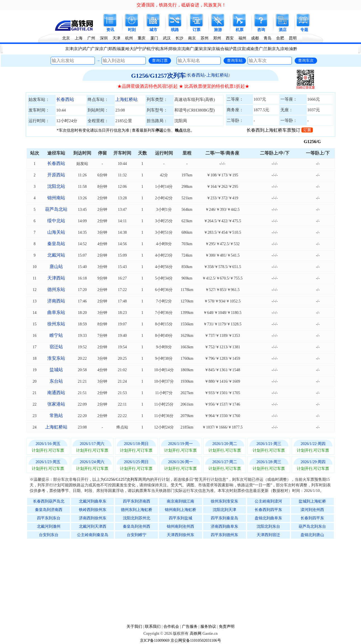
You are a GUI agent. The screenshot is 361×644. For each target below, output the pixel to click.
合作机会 (171, 627)
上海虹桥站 (126, 99)
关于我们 (134, 627)
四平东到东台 (49, 518)
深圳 (104, 38)
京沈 (181, 49)
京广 (104, 49)
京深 (207, 49)
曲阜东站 (56, 312)
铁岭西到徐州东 (93, 510)
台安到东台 (49, 535)
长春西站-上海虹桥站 (208, 75)
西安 (230, 38)
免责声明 (227, 627)
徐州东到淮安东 (224, 501)
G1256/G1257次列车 (158, 76)
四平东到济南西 (137, 501)
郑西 (112, 49)
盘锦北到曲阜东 (268, 518)
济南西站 (56, 301)
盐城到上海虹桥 (312, 501)
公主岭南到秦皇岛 (93, 535)
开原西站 (56, 175)
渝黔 (293, 49)
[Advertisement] (183, 581)
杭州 (129, 38)
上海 (79, 38)
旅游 (218, 30)
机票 (240, 30)
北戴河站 (56, 255)
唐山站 (56, 267)
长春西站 (65, 99)
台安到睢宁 (137, 535)
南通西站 (56, 393)
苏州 (205, 38)
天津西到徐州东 (180, 535)
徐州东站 (56, 324)
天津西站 (56, 278)
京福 (216, 49)
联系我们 (153, 627)
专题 (304, 30)
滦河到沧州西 (312, 510)
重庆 (142, 38)
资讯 (110, 30)
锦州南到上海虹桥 (180, 510)
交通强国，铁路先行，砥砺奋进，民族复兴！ (181, 5)
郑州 (217, 38)
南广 (190, 49)
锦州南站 (56, 198)
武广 (86, 49)
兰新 (268, 49)
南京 (192, 38)
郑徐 (173, 49)
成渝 (250, 49)
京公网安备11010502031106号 (196, 641)
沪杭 (147, 49)
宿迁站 (56, 347)
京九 (276, 49)
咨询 (261, 30)
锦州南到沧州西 (180, 526)
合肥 (280, 38)
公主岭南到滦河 (268, 501)
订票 (196, 30)
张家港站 (56, 404)
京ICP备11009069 (155, 641)
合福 (224, 49)
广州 (91, 38)
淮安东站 (56, 358)
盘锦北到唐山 (312, 535)
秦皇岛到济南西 (49, 510)
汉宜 (242, 49)
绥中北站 (56, 221)
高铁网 (196, 634)
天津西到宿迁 (268, 535)
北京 (66, 38)
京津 (69, 49)
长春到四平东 (312, 518)
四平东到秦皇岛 (224, 518)
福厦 (121, 49)
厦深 (198, 49)
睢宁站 (56, 335)
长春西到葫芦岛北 (49, 501)
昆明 (293, 38)
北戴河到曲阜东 (93, 501)
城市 (153, 30)
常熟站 (56, 415)
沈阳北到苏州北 (137, 518)
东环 (164, 49)
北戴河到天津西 (93, 526)
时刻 (132, 30)
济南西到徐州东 (93, 518)
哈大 (130, 49)
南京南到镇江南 (180, 501)
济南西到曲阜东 (224, 526)
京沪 (78, 49)
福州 (242, 38)
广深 (95, 49)
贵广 (259, 49)
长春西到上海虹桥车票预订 (280, 130)
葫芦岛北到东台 (312, 526)
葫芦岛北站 (56, 209)
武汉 (167, 38)
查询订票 (160, 60)
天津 (116, 38)
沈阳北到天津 (224, 510)
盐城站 (56, 370)
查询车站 (235, 60)
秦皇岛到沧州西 (137, 526)
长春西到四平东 (268, 510)
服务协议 (208, 627)
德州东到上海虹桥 (137, 510)
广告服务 (190, 627)
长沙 (179, 38)
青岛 (268, 38)
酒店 (283, 30)
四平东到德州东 (224, 535)
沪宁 (138, 49)
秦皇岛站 (56, 244)
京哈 (285, 49)
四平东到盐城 (180, 518)
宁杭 (155, 49)
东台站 (56, 381)
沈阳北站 (56, 186)
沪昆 (233, 49)
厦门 (154, 38)
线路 (175, 30)
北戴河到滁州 (49, 526)
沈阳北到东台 (268, 526)
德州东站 (56, 289)
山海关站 (56, 232)
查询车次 (306, 60)
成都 (255, 38)
